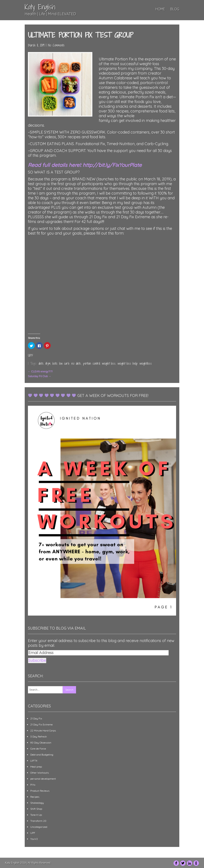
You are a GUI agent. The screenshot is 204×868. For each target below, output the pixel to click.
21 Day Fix (36, 718)
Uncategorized (39, 827)
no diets (76, 363)
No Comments (56, 45)
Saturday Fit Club (40, 376)
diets (41, 363)
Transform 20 (38, 821)
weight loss (109, 363)
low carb (64, 363)
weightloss (146, 363)
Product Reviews (40, 791)
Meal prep (36, 767)
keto (55, 363)
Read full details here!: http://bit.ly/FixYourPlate (85, 165)
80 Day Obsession (41, 743)
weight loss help (128, 363)
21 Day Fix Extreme (41, 724)
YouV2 (34, 839)
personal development (43, 779)
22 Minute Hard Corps (43, 731)
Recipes (35, 797)
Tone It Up (36, 815)
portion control (91, 363)
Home (160, 9)
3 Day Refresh (39, 737)
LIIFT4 (34, 761)
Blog (175, 9)
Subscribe (37, 660)
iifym (48, 363)
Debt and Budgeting (42, 755)
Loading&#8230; (102, 289)
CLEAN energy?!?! (40, 372)
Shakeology (37, 803)
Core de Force (38, 749)
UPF (30, 356)
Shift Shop (36, 809)
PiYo (33, 785)
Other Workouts (40, 773)
